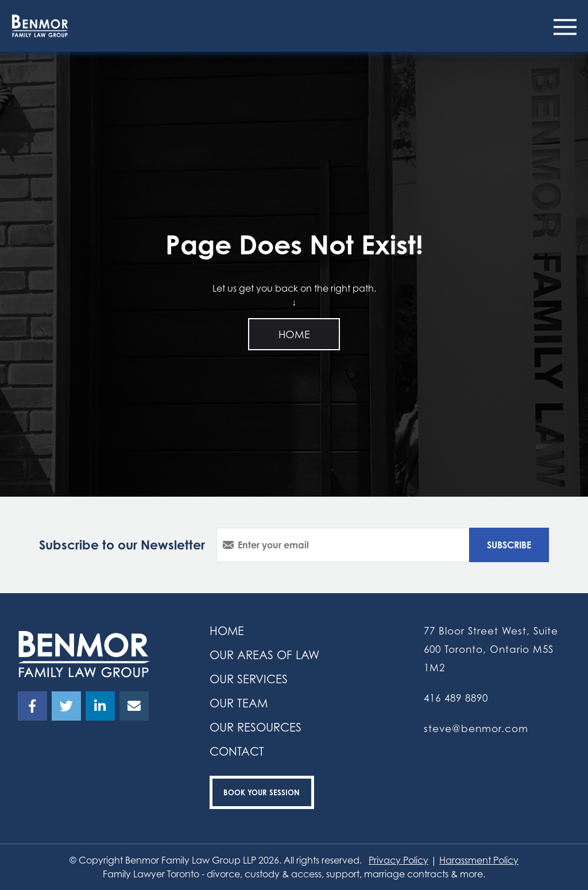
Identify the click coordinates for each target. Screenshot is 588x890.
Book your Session (262, 792)
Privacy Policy (399, 860)
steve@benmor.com (476, 728)
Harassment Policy (479, 860)
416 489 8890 (456, 698)
